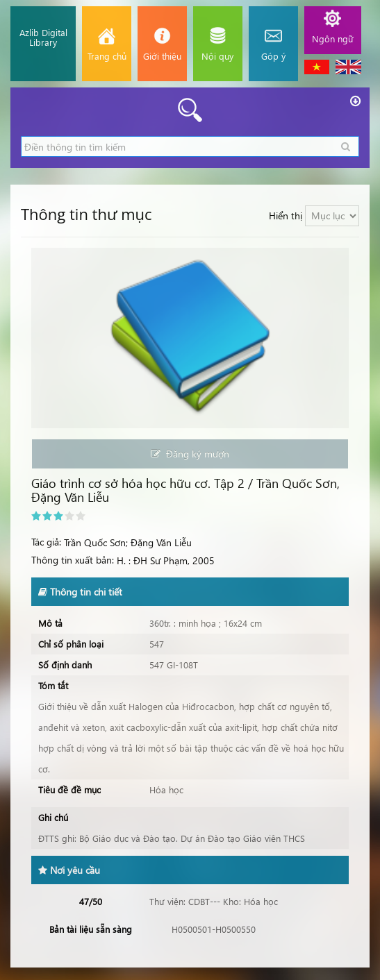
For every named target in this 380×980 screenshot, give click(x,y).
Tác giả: (46, 542)
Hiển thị (286, 216)
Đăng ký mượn (190, 454)
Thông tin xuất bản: (73, 560)
